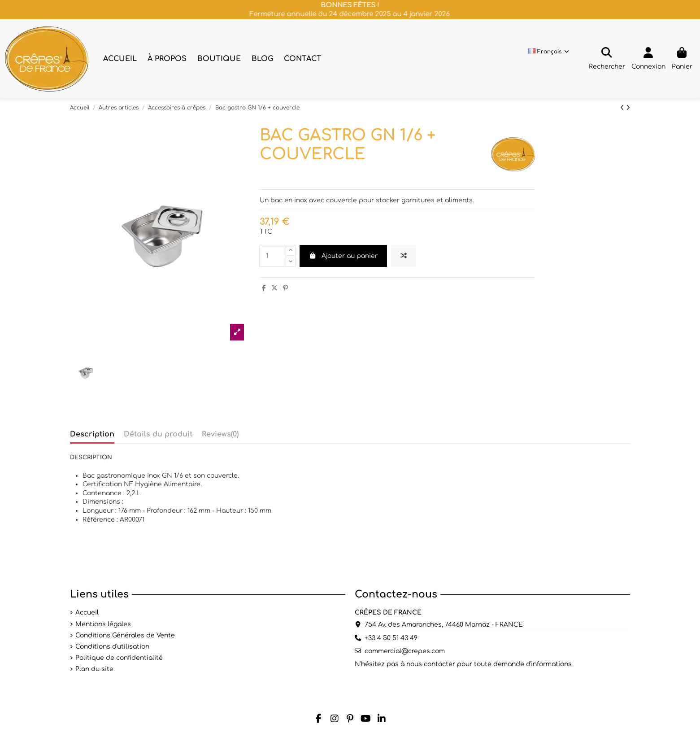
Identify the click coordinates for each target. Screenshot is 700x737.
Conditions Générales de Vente (125, 635)
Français (549, 52)
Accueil (87, 613)
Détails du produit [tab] (158, 434)
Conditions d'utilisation (112, 647)
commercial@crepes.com (405, 651)
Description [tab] (92, 434)
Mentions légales (103, 624)
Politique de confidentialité (119, 658)
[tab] (220, 436)
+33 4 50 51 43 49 (391, 638)
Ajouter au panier (343, 256)
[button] (167, 59)
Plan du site (94, 669)
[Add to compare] (404, 256)
